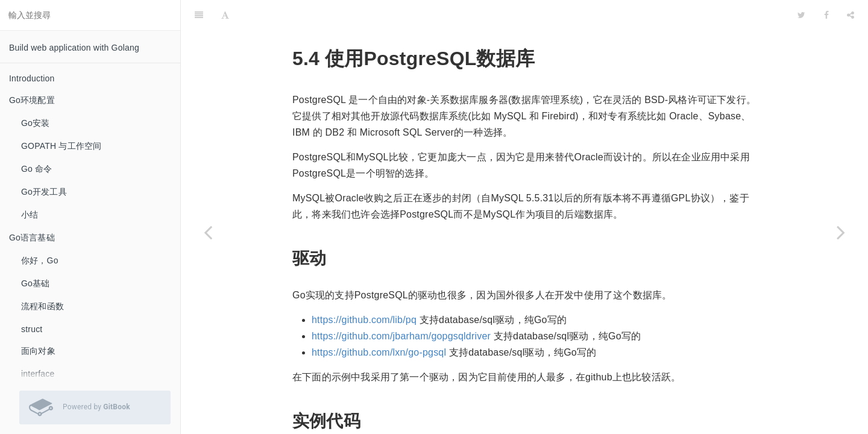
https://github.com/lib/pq (364, 290)
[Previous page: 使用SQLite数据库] (208, 232)
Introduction (32, 78)
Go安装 (35, 123)
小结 (30, 215)
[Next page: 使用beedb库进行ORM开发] (841, 232)
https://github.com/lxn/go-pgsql (379, 322)
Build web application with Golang (74, 48)
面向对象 (38, 351)
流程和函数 (42, 306)
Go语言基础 (32, 237)
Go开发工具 (44, 192)
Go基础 (35, 283)
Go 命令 (37, 169)
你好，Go (40, 260)
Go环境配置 (32, 100)
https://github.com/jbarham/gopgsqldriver (401, 306)
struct (32, 329)
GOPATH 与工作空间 (61, 146)
